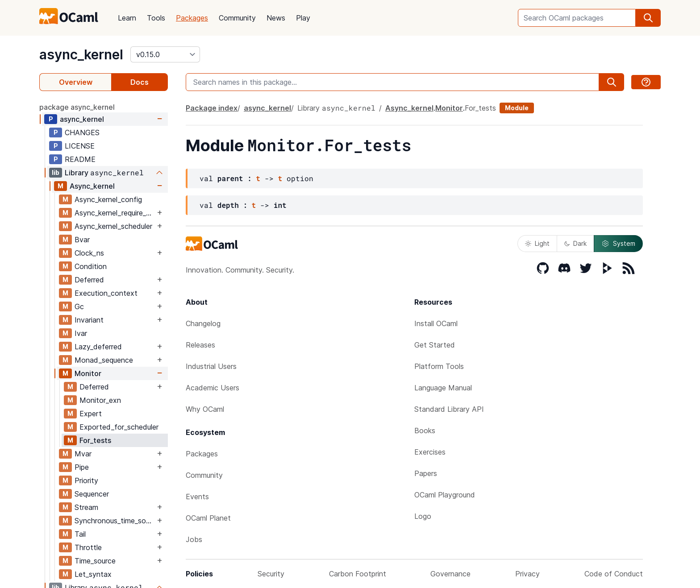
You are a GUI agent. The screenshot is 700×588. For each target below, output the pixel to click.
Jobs (194, 539)
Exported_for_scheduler (119, 427)
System (618, 244)
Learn (127, 18)
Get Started (435, 345)
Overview (76, 82)
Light (537, 243)
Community (237, 18)
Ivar (81, 333)
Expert (91, 414)
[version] (165, 54)
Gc (79, 306)
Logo (423, 516)
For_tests (95, 440)
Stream (86, 507)
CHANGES (82, 133)
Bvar (82, 240)
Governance (450, 574)
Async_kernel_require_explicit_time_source (115, 213)
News (276, 18)
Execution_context (106, 293)
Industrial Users (211, 366)
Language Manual (443, 388)
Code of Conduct (614, 574)
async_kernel (81, 54)
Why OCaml (205, 409)
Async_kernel (92, 186)
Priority (86, 480)
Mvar (83, 454)
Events (197, 497)
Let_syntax (93, 574)
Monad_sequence (104, 360)
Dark (575, 243)
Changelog (203, 323)
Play (303, 18)
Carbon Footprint (358, 574)
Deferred (89, 280)
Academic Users (212, 388)
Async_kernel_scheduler (113, 226)
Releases (200, 345)
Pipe (82, 467)
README (80, 159)
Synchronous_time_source (115, 521)
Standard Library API (449, 409)
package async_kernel (77, 107)
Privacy (527, 574)
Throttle (88, 547)
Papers (426, 473)
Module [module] (517, 108)
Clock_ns (89, 253)
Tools (156, 18)
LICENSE (80, 146)
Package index (212, 108)
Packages (192, 18)
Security (271, 574)
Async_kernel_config (108, 199)
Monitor (88, 373)
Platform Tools (439, 366)
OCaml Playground (445, 495)
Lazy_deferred (98, 347)
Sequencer (92, 494)
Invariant (89, 320)
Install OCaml (436, 323)
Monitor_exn (100, 400)
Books (425, 431)
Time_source (95, 561)
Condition (91, 266)
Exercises (430, 452)
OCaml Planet (208, 518)
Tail (80, 534)
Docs (140, 82)
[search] (648, 18)
